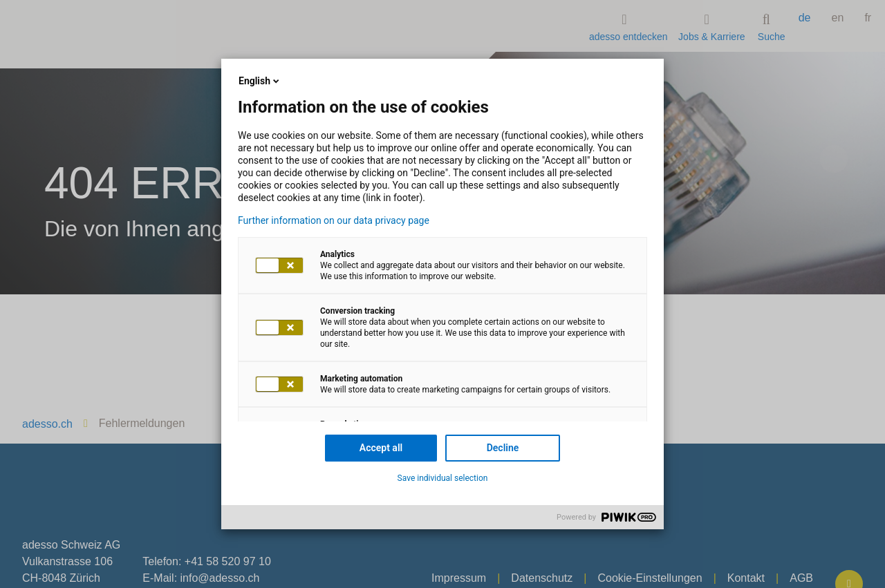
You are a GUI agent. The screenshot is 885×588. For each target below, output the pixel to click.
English (260, 81)
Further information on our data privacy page (334, 220)
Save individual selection (443, 478)
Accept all (381, 448)
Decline (503, 448)
